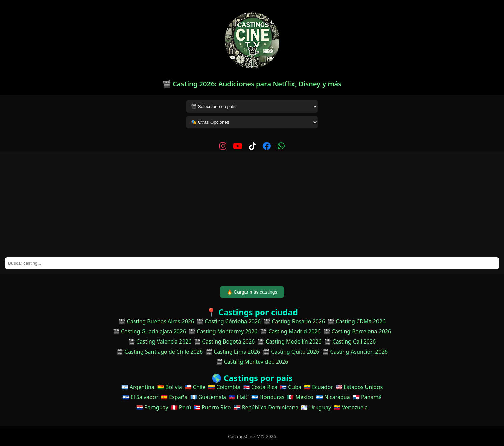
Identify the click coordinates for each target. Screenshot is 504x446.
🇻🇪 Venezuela (351, 407)
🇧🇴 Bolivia (170, 387)
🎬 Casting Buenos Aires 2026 (157, 321)
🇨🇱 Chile (195, 387)
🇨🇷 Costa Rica (260, 387)
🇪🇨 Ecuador (318, 387)
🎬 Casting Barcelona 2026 (357, 331)
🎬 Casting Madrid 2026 (290, 331)
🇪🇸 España (174, 397)
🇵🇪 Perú (181, 407)
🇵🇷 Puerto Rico (212, 407)
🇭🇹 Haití (239, 397)
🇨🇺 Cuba (291, 387)
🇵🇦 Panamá (367, 397)
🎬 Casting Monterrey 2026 (223, 331)
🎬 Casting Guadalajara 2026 (149, 331)
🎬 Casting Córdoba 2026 (229, 321)
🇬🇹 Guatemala (208, 397)
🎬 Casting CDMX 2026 (356, 321)
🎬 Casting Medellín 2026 (289, 341)
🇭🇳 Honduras (268, 397)
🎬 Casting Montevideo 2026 (252, 362)
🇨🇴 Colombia (224, 387)
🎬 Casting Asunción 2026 (355, 352)
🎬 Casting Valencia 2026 (160, 341)
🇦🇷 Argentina (138, 387)
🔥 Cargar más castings (252, 292)
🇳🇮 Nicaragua (333, 397)
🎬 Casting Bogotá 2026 (224, 341)
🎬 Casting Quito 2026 (291, 352)
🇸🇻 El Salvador (140, 397)
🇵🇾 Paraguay (152, 407)
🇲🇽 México (300, 397)
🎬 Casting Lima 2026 (233, 352)
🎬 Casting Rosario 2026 (294, 321)
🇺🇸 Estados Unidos (359, 387)
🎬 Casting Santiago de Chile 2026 (160, 352)
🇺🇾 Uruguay (316, 407)
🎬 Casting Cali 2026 (350, 341)
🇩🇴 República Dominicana (266, 407)
